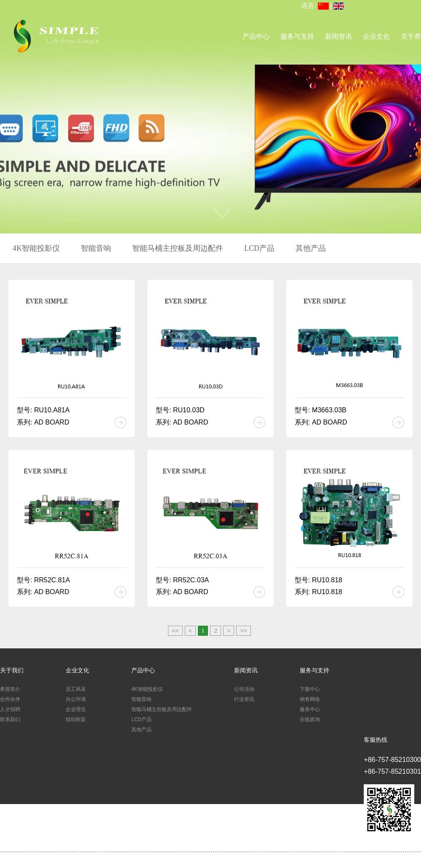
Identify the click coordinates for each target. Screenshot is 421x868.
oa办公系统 (280, 863)
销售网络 (310, 699)
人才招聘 (10, 709)
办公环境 (76, 699)
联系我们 (10, 719)
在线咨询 (310, 719)
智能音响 (96, 248)
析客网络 (330, 863)
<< (175, 631)
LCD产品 (259, 248)
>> (243, 631)
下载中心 (310, 689)
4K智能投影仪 (36, 248)
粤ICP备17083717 (246, 863)
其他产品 (311, 248)
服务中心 (310, 709)
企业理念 (76, 709)
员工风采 (76, 689)
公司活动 (244, 689)
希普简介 (10, 689)
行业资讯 (244, 699)
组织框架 (76, 719)
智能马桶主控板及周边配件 (178, 248)
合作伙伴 (10, 699)
